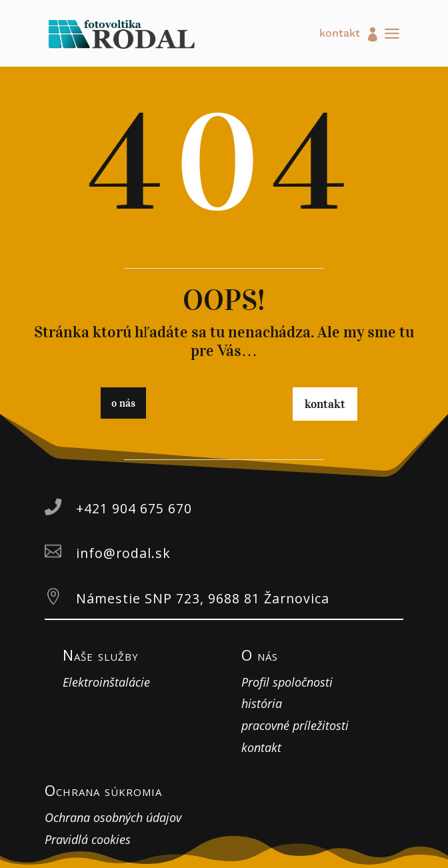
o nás (123, 403)
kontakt (340, 34)
